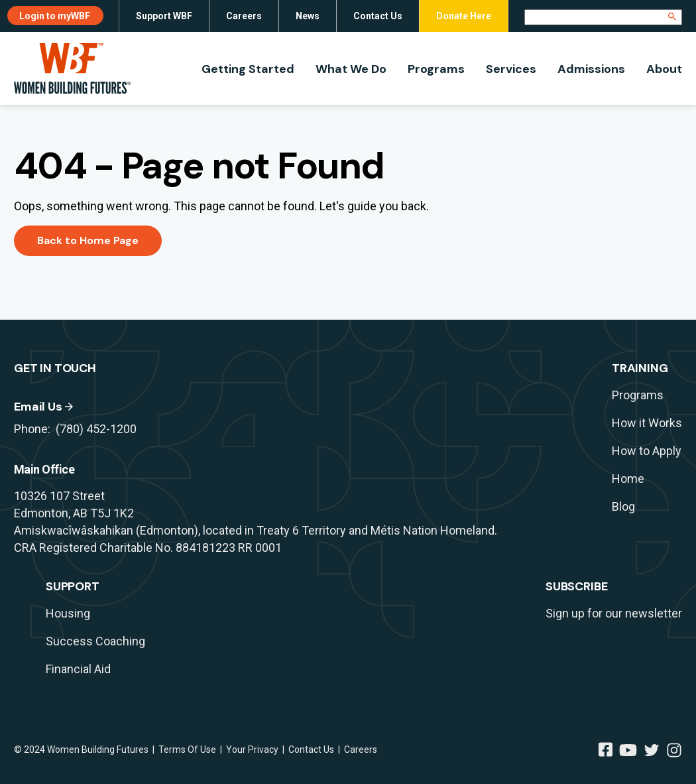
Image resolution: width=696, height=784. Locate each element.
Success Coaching (95, 641)
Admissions (591, 69)
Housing (68, 613)
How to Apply (647, 451)
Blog (623, 506)
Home (628, 479)
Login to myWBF (55, 16)
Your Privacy (252, 750)
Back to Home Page (88, 240)
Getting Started (248, 69)
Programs (436, 69)
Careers (244, 16)
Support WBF (164, 16)
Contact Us (378, 16)
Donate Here (464, 16)
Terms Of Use (187, 750)
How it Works (647, 423)
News (308, 16)
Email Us (38, 407)
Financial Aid (78, 669)
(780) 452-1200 (96, 429)
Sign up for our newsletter (614, 613)
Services (511, 69)
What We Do (351, 69)
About (664, 69)
